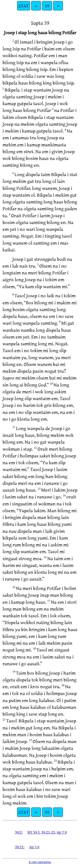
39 (47, 6)
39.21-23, (49, 832)
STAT (24, 6)
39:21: (20, 847)
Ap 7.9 (62, 832)
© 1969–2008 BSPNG (40, 862)
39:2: (19, 832)
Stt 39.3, (34, 832)
